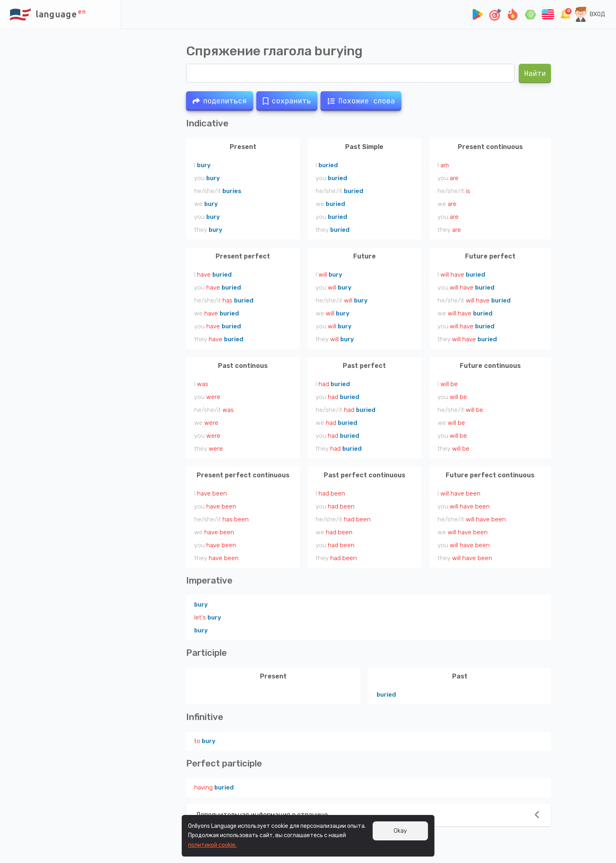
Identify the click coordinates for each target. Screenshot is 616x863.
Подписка (19, 837)
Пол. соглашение (59, 837)
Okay (400, 831)
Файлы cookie (73, 846)
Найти (535, 73)
